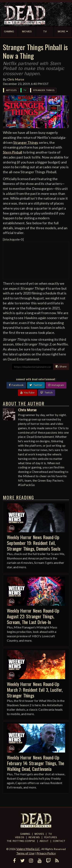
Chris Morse (16, 79)
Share (61, 367)
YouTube (27, 393)
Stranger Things (44, 90)
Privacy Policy (46, 853)
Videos (20, 838)
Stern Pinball (13, 152)
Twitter (36, 385)
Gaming (25, 834)
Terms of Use (25, 853)
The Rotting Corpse (21, 841)
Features (51, 838)
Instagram (56, 385)
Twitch (47, 393)
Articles (11, 90)
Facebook (16, 385)
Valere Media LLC (28, 849)
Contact (59, 841)
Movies (39, 834)
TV (25, 90)
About (44, 841)
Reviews (34, 838)
